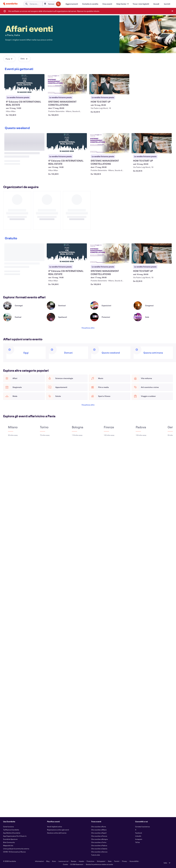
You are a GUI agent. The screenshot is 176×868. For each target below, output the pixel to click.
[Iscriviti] (167, 4)
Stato (110, 861)
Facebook (139, 833)
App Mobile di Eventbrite (12, 833)
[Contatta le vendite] (90, 4)
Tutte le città (95, 855)
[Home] (10, 4)
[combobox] (51, 4)
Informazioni (39, 861)
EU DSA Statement (77, 864)
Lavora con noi (63, 861)
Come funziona (8, 827)
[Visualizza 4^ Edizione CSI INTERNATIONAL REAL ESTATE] (24, 84)
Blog (48, 861)
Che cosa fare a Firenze (99, 836)
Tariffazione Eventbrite (11, 830)
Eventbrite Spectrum (10, 839)
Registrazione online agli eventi (58, 830)
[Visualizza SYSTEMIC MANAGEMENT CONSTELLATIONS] (67, 84)
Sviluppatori (101, 861)
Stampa (74, 861)
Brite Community (9, 842)
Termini (117, 861)
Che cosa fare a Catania (99, 849)
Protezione (90, 861)
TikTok (137, 842)
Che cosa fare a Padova (99, 845)
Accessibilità (134, 861)
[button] (122, 4)
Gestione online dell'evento (57, 833)
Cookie (65, 864)
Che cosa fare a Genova (99, 852)
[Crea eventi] (107, 4)
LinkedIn (138, 836)
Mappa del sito (8, 845)
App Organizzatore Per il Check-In (15, 836)
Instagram (139, 839)
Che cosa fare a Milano (99, 830)
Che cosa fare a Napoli (99, 833)
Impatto (81, 861)
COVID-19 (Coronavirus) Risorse (14, 852)
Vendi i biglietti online (55, 827)
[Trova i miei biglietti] (141, 4)
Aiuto (54, 861)
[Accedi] (156, 4)
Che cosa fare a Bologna (99, 839)
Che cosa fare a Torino (99, 842)
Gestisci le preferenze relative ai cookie (99, 864)
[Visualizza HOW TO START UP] (109, 84)
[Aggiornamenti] (72, 4)
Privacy (124, 861)
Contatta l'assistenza (142, 827)
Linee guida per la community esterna (16, 849)
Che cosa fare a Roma (99, 827)
